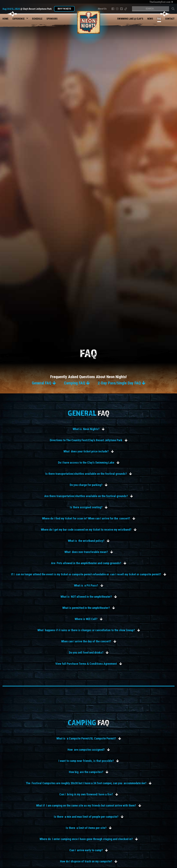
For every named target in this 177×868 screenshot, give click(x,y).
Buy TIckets (64, 9)
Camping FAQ (77, 383)
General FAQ (44, 383)
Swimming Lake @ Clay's (130, 19)
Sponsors (52, 19)
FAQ (159, 19)
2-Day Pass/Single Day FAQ (121, 383)
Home (5, 19)
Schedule (37, 19)
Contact (170, 19)
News (150, 19)
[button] (19, 18)
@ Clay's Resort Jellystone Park (27, 9)
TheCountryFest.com (161, 2)
